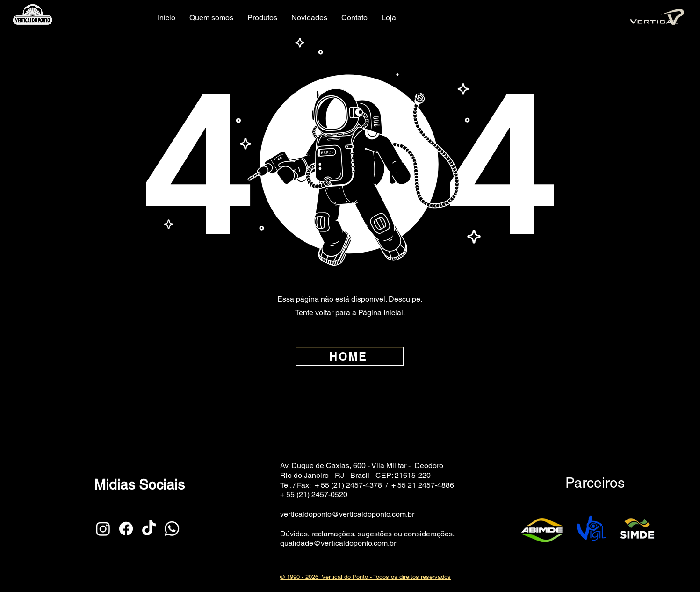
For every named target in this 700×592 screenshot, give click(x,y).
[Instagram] (103, 529)
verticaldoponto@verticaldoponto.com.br (347, 514)
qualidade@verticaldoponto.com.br (338, 543)
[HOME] (350, 356)
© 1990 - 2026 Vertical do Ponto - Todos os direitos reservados (365, 577)
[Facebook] (126, 529)
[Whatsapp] (172, 529)
